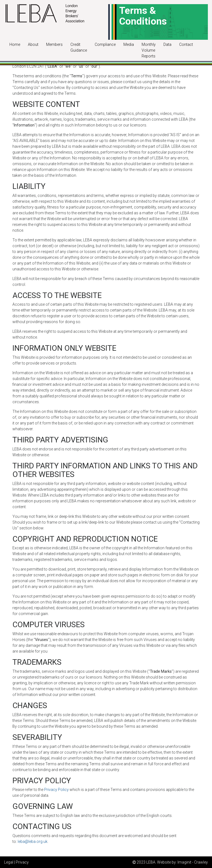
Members (54, 44)
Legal (9, 862)
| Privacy (21, 862)
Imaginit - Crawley (193, 862)
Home (15, 44)
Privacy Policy (56, 790)
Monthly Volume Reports (149, 50)
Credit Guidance (79, 47)
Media (129, 44)
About (33, 44)
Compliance (105, 44)
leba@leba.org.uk (33, 841)
